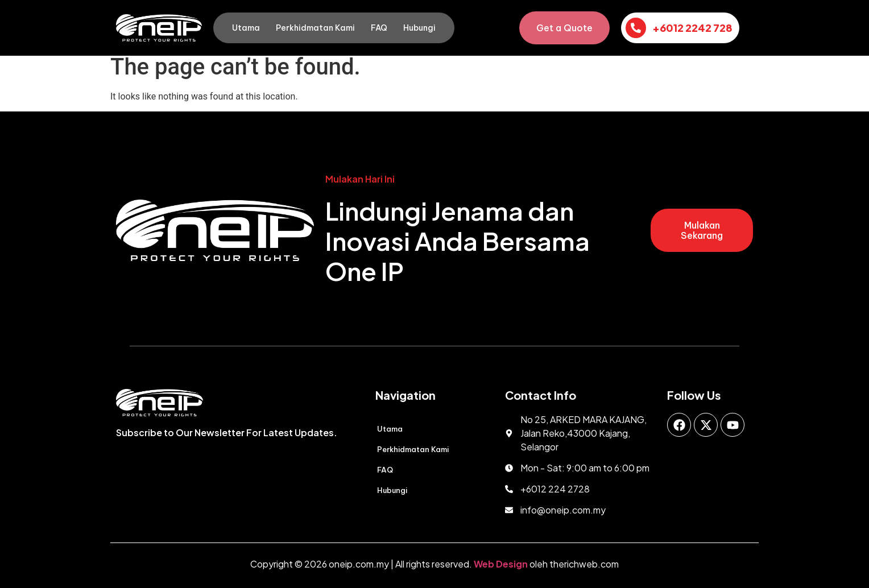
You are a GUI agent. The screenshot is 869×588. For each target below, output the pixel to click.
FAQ (379, 28)
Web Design (501, 564)
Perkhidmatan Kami (315, 28)
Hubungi (419, 28)
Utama (246, 28)
